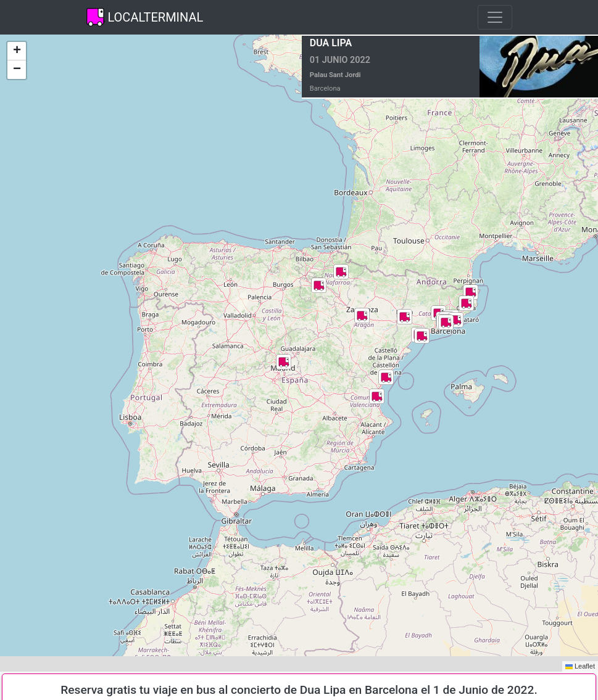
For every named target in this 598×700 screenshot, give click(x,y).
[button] (377, 396)
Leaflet (580, 666)
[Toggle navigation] (495, 17)
